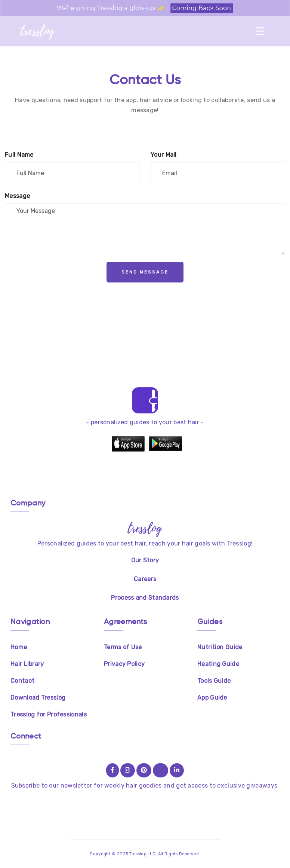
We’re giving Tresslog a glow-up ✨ (145, 8)
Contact (22, 681)
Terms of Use (123, 647)
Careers (145, 579)
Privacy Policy (124, 664)
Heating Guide (218, 664)
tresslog (38, 31)
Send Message (145, 272)
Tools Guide (214, 681)
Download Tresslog (38, 698)
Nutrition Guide (220, 647)
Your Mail (164, 155)
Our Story (145, 560)
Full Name (19, 155)
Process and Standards (145, 598)
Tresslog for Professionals (49, 714)
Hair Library (27, 664)
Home (19, 647)
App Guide (212, 698)
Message (17, 196)
